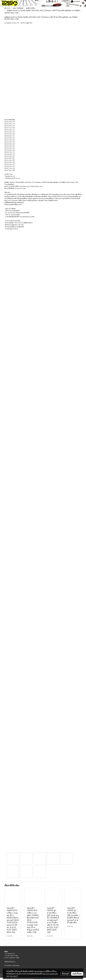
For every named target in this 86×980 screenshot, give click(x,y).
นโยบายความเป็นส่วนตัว (50, 974)
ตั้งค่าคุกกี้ (65, 974)
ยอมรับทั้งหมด (77, 974)
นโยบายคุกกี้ (14, 976)
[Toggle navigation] (83, 3)
